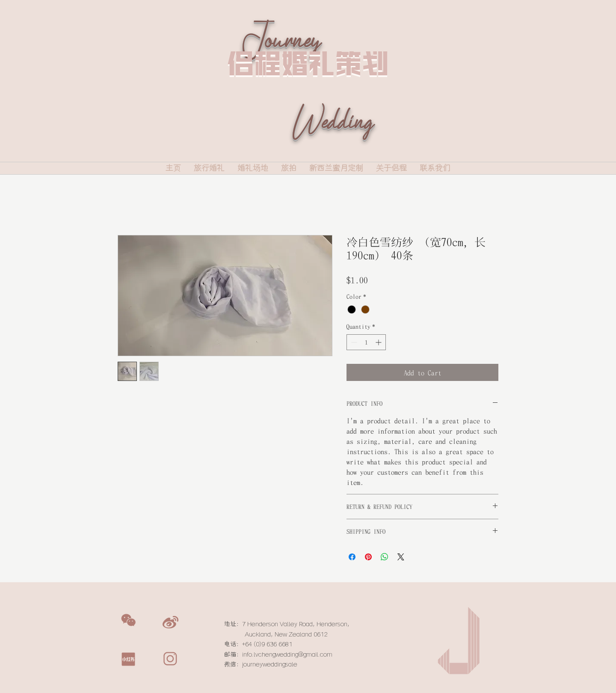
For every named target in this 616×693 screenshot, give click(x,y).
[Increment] (379, 342)
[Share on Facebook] (352, 557)
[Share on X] (401, 557)
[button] (128, 620)
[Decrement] (353, 342)
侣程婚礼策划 (308, 63)
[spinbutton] (366, 342)
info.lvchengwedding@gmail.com (287, 654)
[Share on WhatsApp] (385, 557)
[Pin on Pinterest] (368, 557)
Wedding (332, 134)
